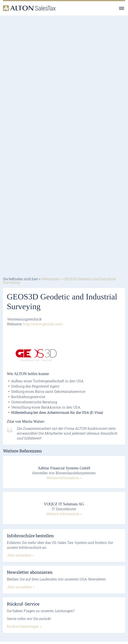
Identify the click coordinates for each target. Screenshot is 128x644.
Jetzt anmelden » (21, 587)
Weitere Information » (64, 478)
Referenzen (51, 279)
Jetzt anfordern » (20, 555)
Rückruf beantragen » (24, 626)
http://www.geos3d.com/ (43, 324)
